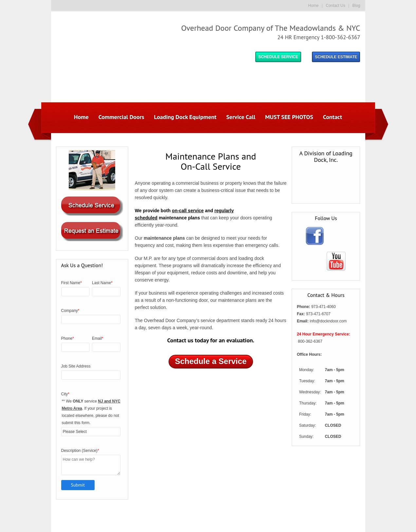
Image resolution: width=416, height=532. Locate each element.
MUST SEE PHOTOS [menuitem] (289, 77)
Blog (356, 6)
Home (314, 6)
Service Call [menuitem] (241, 77)
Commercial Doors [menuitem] (121, 77)
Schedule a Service (211, 321)
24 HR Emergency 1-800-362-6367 (319, 37)
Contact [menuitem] (333, 77)
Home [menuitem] (81, 77)
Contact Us (335, 6)
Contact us (180, 300)
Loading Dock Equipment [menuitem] (185, 77)
